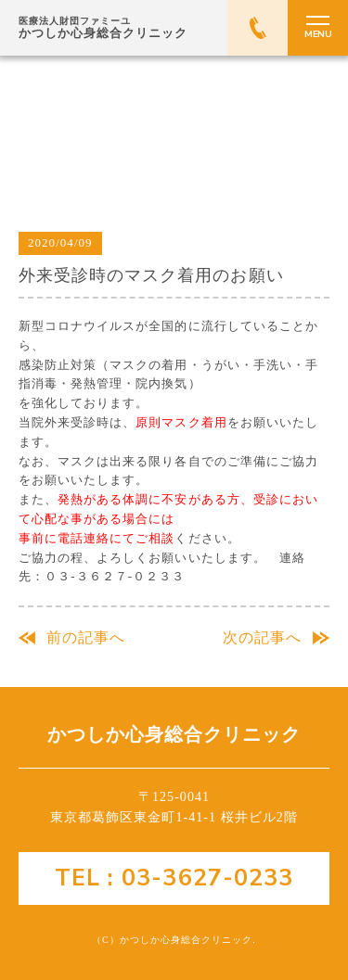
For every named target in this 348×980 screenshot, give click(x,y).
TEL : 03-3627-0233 (174, 878)
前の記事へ (86, 637)
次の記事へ (262, 637)
